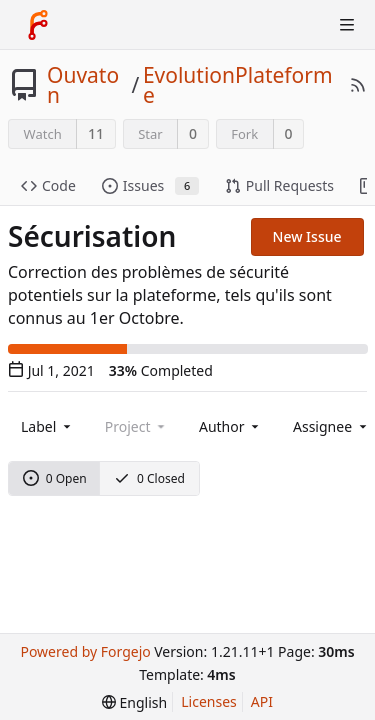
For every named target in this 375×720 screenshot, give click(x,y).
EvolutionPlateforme (238, 85)
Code (48, 185)
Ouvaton (83, 85)
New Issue (307, 236)
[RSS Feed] (358, 85)
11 (96, 133)
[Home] (38, 25)
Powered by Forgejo (85, 651)
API (262, 701)
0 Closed (149, 478)
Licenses (209, 701)
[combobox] (47, 426)
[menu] (134, 702)
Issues (150, 185)
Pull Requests (279, 185)
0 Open (55, 478)
